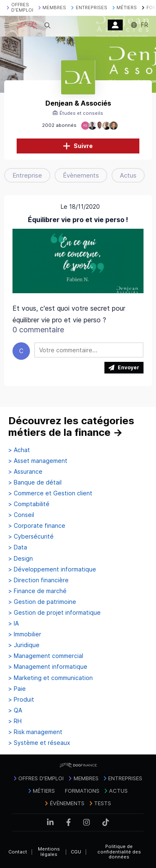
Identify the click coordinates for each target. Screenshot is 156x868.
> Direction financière (38, 580)
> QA (15, 710)
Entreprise (27, 175)
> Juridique (24, 645)
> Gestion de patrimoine (42, 602)
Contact (18, 852)
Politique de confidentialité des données (119, 852)
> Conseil (21, 515)
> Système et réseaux (39, 743)
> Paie (17, 689)
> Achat (19, 450)
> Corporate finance (37, 526)
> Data (18, 547)
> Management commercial (46, 656)
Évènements (81, 175)
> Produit (21, 700)
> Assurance (25, 472)
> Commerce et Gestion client (50, 493)
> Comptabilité (29, 504)
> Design (21, 559)
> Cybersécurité (31, 537)
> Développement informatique (52, 569)
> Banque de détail (35, 482)
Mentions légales (49, 852)
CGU (76, 852)
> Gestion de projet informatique (54, 613)
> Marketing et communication (51, 678)
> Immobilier (25, 634)
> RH (15, 721)
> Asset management (38, 461)
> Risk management (35, 732)
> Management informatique (48, 667)
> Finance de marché (37, 591)
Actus (128, 175)
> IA (14, 623)
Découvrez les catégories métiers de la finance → (71, 427)
